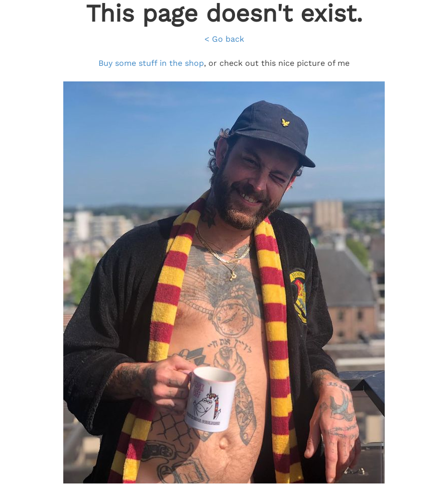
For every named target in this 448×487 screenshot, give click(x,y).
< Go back (224, 39)
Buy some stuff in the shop (151, 63)
